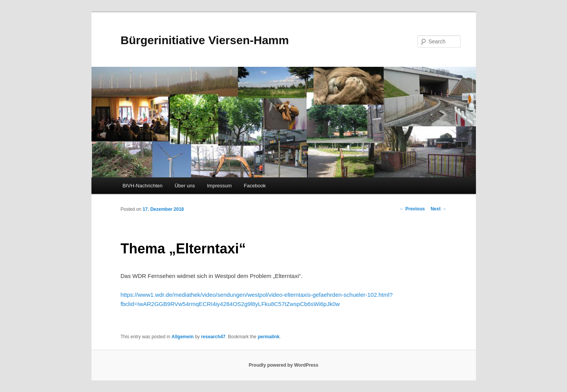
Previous (412, 209)
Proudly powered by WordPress (283, 365)
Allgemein (182, 337)
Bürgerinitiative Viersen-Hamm (205, 40)
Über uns (185, 186)
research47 (213, 337)
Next (438, 209)
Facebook (255, 186)
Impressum (219, 186)
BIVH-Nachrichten (143, 186)
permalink (269, 337)
